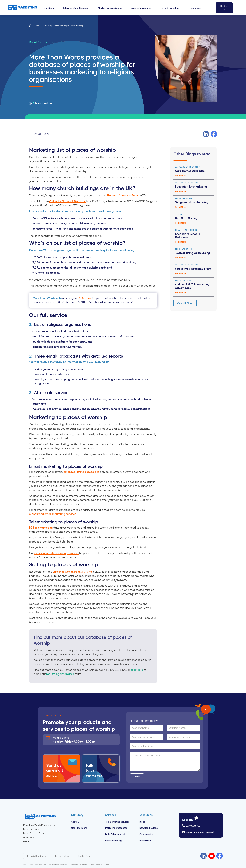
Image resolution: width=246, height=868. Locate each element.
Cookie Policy (85, 856)
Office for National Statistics (68, 201)
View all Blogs (185, 303)
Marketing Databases (116, 828)
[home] (23, 8)
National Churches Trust (123, 195)
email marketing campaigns (81, 472)
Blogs (36, 26)
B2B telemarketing (41, 528)
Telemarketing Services (117, 822)
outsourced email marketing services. (53, 514)
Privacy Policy (62, 856)
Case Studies (146, 834)
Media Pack (145, 841)
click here (137, 670)
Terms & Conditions (37, 856)
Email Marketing (113, 841)
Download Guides (148, 828)
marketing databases (60, 674)
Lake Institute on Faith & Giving (72, 572)
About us (76, 822)
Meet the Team (79, 828)
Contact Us (224, 8)
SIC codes (84, 298)
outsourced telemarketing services (56, 553)
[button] (49, 8)
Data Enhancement (115, 834)
